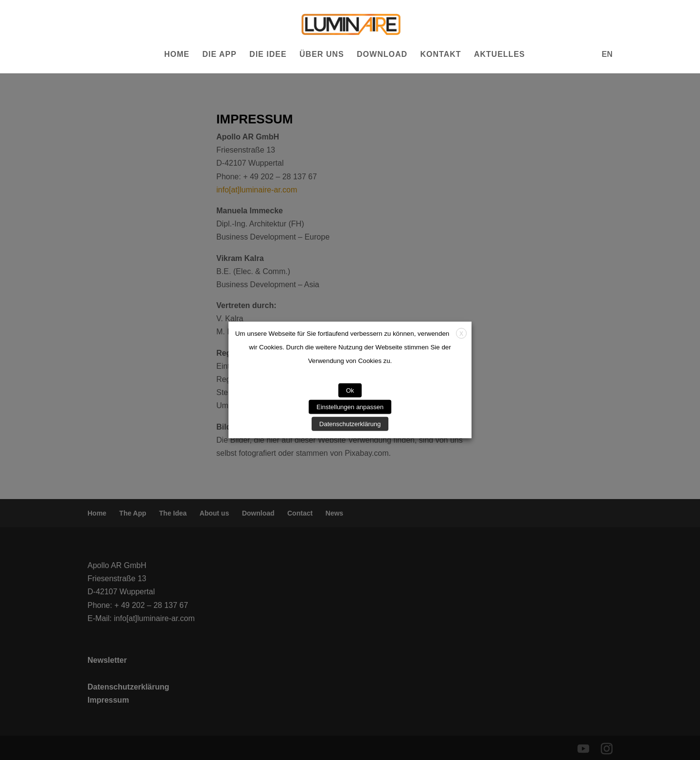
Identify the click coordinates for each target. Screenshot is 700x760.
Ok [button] (350, 390)
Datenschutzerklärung (350, 424)
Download (382, 55)
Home (177, 55)
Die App (219, 55)
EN (607, 54)
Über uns (322, 55)
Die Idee (268, 55)
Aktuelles (499, 55)
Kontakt (440, 55)
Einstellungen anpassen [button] (350, 407)
